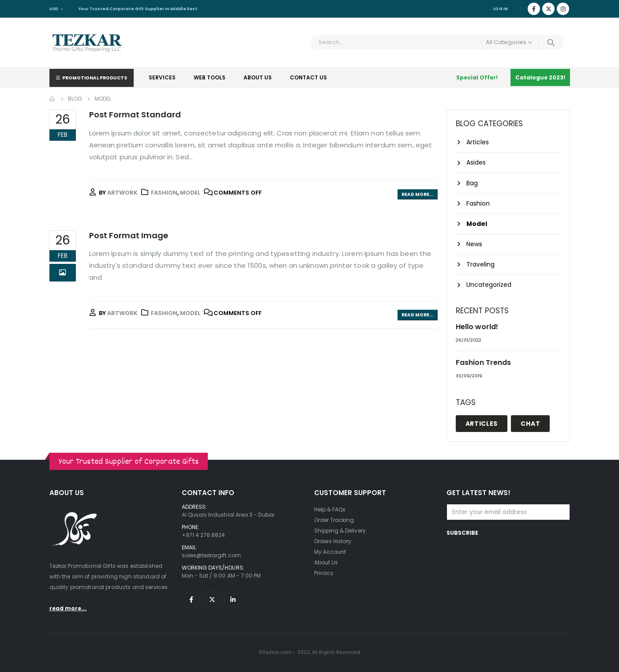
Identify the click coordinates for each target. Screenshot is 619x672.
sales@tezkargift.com (211, 555)
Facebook (191, 600)
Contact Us (308, 77)
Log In (501, 9)
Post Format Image (129, 235)
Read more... (417, 194)
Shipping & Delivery (340, 531)
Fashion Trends (483, 362)
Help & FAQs (330, 509)
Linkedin (233, 600)
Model (190, 193)
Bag (472, 183)
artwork (122, 193)
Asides (476, 162)
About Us (258, 77)
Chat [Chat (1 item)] (530, 424)
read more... (68, 608)
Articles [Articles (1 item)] (482, 424)
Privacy (324, 573)
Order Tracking (334, 520)
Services (162, 77)
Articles (478, 142)
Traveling (480, 264)
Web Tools (210, 77)
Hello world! (477, 327)
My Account (330, 552)
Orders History (333, 541)
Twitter (212, 600)
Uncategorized (489, 285)
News (474, 244)
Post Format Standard (135, 115)
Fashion (164, 193)
